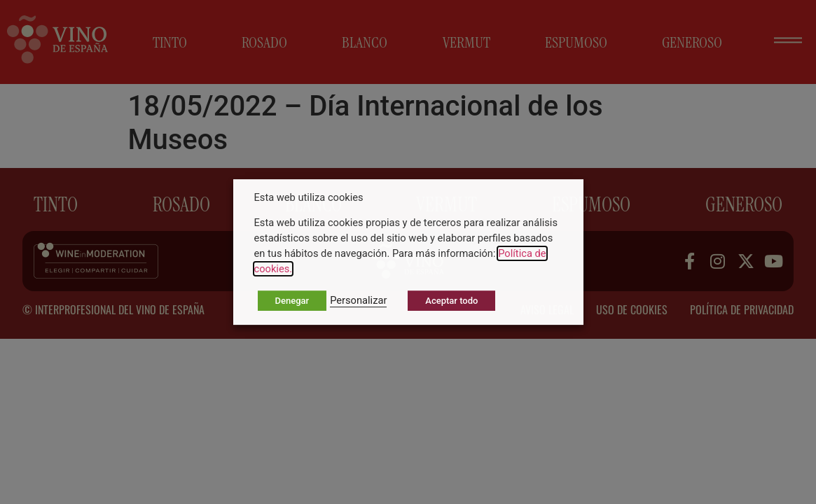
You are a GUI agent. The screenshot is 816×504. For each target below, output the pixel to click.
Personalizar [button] (358, 300)
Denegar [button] (292, 301)
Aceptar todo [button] (451, 301)
